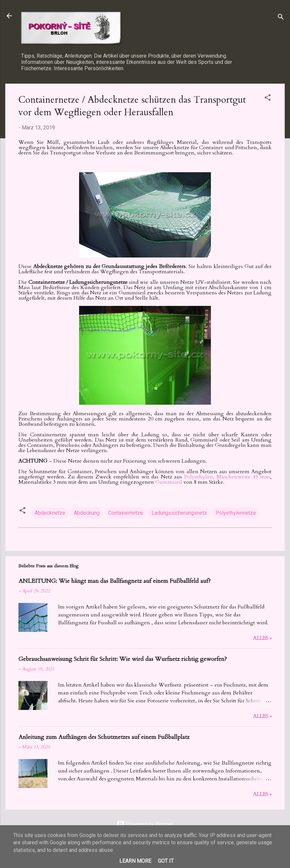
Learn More (135, 861)
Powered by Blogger (145, 824)
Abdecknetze (50, 513)
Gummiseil (169, 482)
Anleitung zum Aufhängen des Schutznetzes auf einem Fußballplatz (104, 737)
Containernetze (126, 513)
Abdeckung (87, 513)
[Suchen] (281, 18)
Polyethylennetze (236, 513)
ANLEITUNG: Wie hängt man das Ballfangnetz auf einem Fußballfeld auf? (115, 581)
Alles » (262, 638)
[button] (268, 99)
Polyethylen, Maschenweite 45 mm (227, 477)
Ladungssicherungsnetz (179, 513)
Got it (166, 861)
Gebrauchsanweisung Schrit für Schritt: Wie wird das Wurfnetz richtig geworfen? (123, 659)
